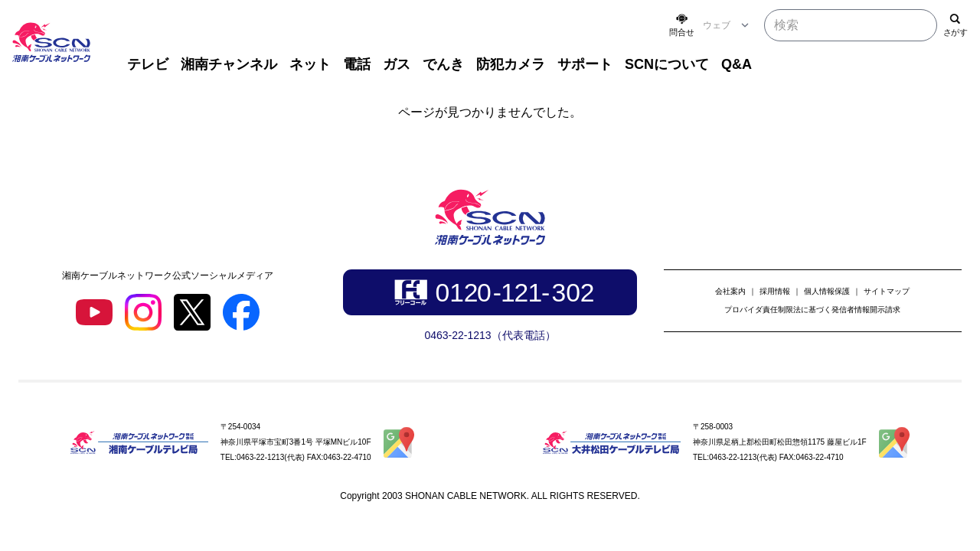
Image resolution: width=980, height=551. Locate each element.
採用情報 (775, 291)
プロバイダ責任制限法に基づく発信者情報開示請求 (812, 310)
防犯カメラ (511, 64)
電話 (357, 64)
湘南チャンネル (229, 64)
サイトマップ (887, 291)
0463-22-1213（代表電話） (490, 335)
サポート (585, 64)
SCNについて (667, 64)
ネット (310, 64)
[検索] (955, 25)
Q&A (737, 64)
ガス (397, 64)
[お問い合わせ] (681, 25)
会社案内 (730, 291)
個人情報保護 (827, 291)
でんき (443, 64)
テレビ (148, 64)
